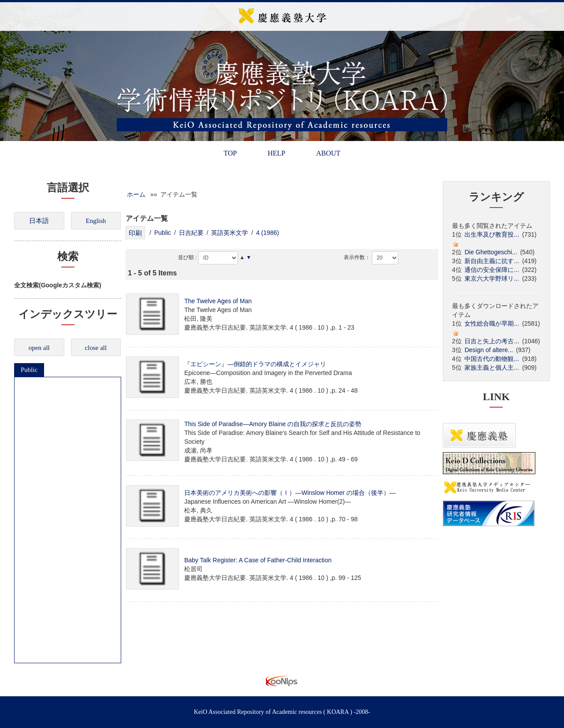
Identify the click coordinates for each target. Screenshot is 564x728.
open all (39, 348)
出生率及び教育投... (492, 234)
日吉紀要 (191, 233)
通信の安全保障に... (492, 270)
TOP (230, 153)
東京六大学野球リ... (492, 279)
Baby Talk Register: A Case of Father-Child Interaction (258, 560)
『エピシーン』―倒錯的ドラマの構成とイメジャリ (255, 364)
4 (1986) (267, 233)
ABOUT (328, 153)
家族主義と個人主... (492, 368)
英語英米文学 (230, 233)
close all (96, 348)
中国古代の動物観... (492, 359)
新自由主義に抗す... (492, 261)
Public (29, 370)
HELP (276, 153)
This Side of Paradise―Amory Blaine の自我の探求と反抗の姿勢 (273, 424)
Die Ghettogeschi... (491, 252)
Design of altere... (489, 350)
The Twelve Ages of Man (218, 301)
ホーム (136, 194)
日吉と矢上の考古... (492, 341)
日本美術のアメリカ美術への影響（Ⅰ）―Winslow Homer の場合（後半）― (290, 493)
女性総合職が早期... (492, 323)
